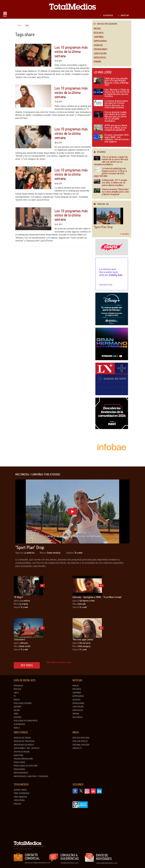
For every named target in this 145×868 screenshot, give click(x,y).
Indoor (17, 710)
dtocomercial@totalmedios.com (37, 863)
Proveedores (19, 769)
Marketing (18, 755)
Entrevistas (100, 58)
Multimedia (77, 717)
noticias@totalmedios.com (107, 863)
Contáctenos (19, 800)
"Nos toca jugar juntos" (83, 639)
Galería (125, 234)
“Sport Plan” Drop (103, 227)
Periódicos (18, 686)
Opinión (97, 62)
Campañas (99, 37)
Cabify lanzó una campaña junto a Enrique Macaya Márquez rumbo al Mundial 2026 (111, 82)
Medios (97, 29)
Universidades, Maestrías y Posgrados (31, 776)
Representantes (21, 773)
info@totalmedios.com (69, 863)
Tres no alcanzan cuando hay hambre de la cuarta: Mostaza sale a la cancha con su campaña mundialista (110, 117)
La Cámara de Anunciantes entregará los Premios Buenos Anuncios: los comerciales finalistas (111, 104)
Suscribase (106, 15)
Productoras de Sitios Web (26, 766)
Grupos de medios (22, 752)
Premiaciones (101, 49)
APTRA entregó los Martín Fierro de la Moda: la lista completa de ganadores (111, 128)
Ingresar (123, 15)
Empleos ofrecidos (81, 738)
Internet (18, 707)
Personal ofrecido (81, 745)
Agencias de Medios (22, 738)
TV (15, 696)
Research (99, 33)
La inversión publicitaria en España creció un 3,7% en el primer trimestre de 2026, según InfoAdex (110, 172)
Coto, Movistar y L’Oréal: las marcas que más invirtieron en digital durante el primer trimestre (112, 93)
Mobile (17, 728)
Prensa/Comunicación (23, 759)
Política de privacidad (22, 849)
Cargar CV (77, 748)
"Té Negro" (19, 597)
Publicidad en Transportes (26, 721)
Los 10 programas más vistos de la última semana (71, 52)
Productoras (19, 762)
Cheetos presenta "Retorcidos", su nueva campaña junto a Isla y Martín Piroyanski (112, 192)
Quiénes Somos (20, 790)
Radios (17, 700)
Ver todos (27, 665)
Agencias (98, 45)
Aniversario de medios (24, 745)
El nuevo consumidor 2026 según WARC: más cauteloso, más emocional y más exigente (112, 139)
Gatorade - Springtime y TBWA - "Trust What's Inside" (97, 597)
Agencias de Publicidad (24, 741)
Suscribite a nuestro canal (59, 662)
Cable (16, 693)
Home (19, 25)
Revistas (17, 689)
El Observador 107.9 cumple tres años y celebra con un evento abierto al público (110, 183)
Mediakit (18, 804)
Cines (16, 714)
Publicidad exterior (23, 703)
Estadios (17, 717)
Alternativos (19, 724)
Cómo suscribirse (22, 793)
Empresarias (100, 41)
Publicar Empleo (80, 741)
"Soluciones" (20, 639)
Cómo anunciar (20, 797)
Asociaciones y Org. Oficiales (27, 748)
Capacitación (100, 54)
